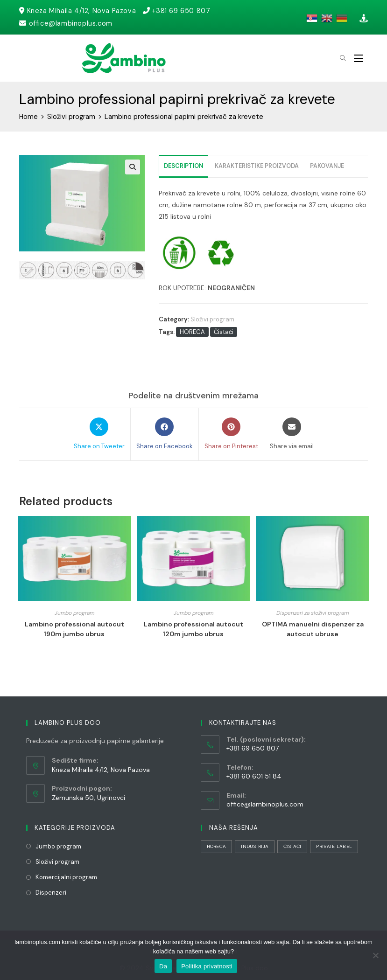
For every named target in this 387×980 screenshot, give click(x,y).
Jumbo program (74, 613)
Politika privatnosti (207, 966)
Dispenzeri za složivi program (313, 613)
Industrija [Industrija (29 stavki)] (255, 846)
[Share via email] (292, 434)
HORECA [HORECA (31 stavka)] (217, 846)
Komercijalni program (66, 877)
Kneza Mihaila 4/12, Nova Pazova (83, 11)
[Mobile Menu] (359, 58)
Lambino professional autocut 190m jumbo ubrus (74, 629)
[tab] (183, 166)
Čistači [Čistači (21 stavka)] (292, 846)
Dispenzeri (51, 893)
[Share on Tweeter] (99, 434)
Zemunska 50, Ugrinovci (88, 798)
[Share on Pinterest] (231, 434)
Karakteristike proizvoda (257, 166)
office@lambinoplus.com (72, 23)
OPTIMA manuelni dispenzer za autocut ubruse (313, 629)
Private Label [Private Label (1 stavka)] (334, 846)
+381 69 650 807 (184, 11)
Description (183, 166)
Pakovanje (327, 166)
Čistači (224, 332)
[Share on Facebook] (165, 434)
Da (163, 966)
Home (29, 117)
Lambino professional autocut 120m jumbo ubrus (193, 629)
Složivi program (72, 117)
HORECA (192, 332)
